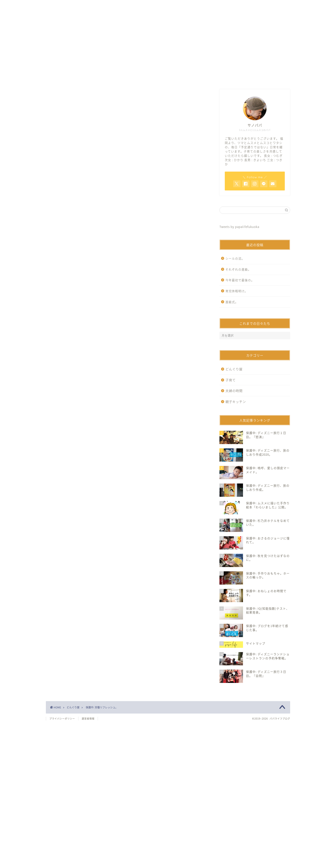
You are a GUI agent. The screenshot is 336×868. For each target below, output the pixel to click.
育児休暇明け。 (237, 291)
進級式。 (232, 302)
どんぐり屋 (60, 172)
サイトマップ (220, 78)
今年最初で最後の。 (240, 280)
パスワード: (81, 228)
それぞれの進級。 (238, 269)
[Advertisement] (127, 126)
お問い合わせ (168, 78)
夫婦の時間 (234, 391)
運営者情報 (88, 719)
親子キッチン (236, 402)
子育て (231, 380)
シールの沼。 (235, 258)
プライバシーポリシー (62, 719)
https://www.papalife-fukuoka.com (100, 292)
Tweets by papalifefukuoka (239, 227)
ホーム (116, 78)
